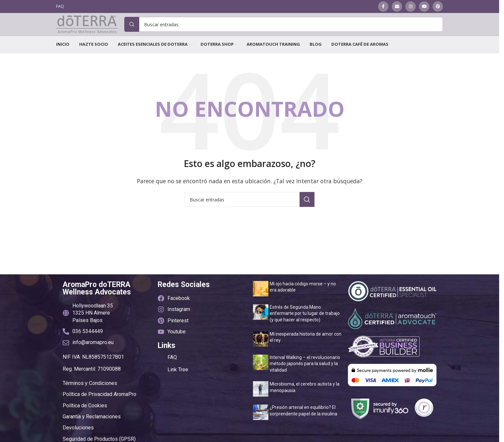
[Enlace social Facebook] (383, 7)
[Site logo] (87, 31)
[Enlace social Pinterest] (438, 7)
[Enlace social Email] (397, 7)
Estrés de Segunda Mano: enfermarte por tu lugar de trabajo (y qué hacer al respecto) (305, 327)
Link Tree (178, 383)
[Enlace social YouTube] (424, 7)
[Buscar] (284, 31)
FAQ (172, 371)
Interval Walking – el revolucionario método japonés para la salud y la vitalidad (305, 377)
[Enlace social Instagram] (411, 7)
